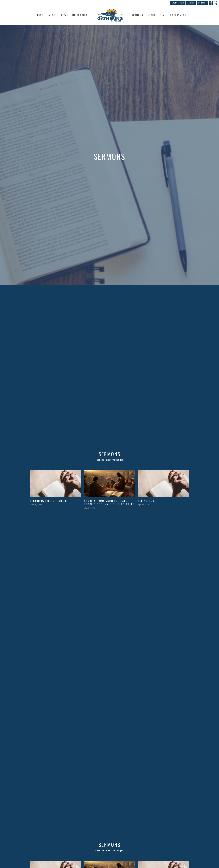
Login (175, 3)
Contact (202, 3)
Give (163, 15)
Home (40, 15)
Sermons (137, 15)
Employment (178, 15)
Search (191, 3)
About (152, 15)
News (65, 15)
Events (52, 15)
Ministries (80, 15)
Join (182, 3)
